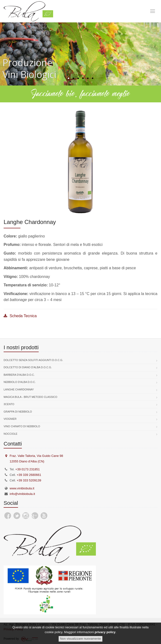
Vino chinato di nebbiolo (22, 426)
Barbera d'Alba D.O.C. (19, 375)
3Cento (9, 404)
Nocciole (10, 434)
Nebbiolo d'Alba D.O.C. (20, 382)
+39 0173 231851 (28, 469)
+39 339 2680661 (29, 475)
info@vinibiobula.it (22, 494)
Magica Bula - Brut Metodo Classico (30, 397)
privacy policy (105, 632)
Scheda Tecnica (20, 316)
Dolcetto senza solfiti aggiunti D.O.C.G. (33, 360)
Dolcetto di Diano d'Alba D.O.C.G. (28, 367)
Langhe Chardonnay (19, 389)
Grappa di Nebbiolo (18, 412)
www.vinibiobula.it (22, 488)
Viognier (10, 419)
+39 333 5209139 (29, 480)
